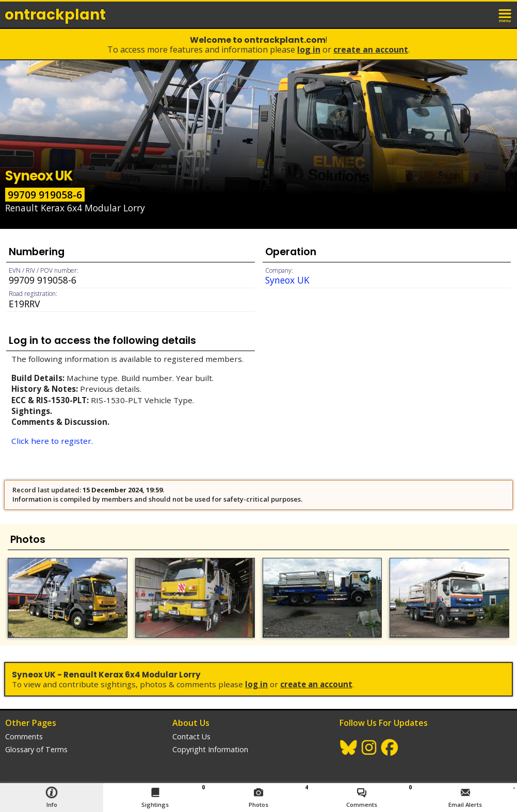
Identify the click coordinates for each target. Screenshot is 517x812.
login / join (483, 14)
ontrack (55, 15)
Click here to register (51, 441)
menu (506, 14)
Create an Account (371, 49)
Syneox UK (287, 280)
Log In (309, 49)
